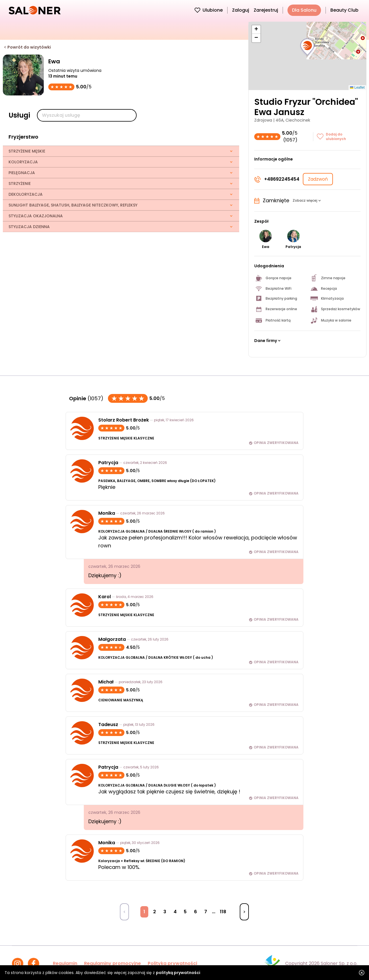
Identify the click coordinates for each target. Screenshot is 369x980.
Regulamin (65, 963)
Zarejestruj (266, 10)
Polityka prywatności (172, 963)
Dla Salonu (304, 10)
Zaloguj (241, 10)
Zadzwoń (318, 179)
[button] (307, 47)
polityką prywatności (178, 973)
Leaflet (357, 87)
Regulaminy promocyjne (112, 963)
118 (223, 912)
